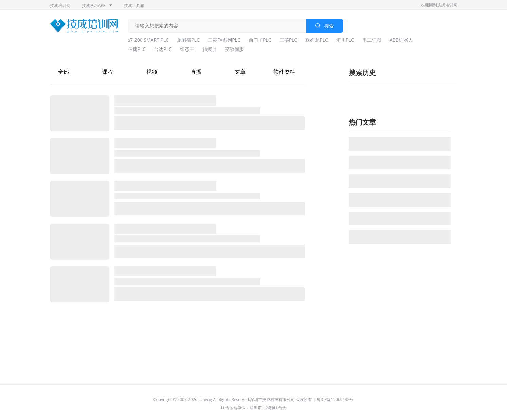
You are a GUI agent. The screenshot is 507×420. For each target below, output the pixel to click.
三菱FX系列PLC (224, 40)
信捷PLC (137, 49)
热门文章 (362, 122)
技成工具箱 (134, 6)
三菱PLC (288, 40)
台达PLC (163, 49)
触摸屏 (210, 49)
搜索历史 (362, 72)
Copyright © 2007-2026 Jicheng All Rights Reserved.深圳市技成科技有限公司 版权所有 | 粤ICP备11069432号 (254, 399)
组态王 (187, 49)
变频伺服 (234, 49)
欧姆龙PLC (317, 40)
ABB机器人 (401, 40)
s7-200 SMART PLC (149, 40)
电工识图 (372, 40)
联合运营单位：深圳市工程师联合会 (254, 408)
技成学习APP (97, 6)
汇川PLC (345, 40)
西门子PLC (260, 40)
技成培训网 (60, 6)
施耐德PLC (188, 40)
